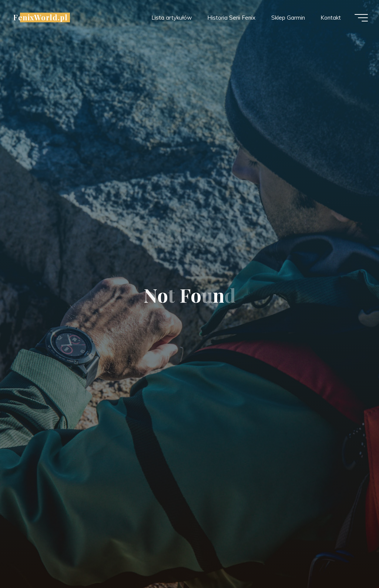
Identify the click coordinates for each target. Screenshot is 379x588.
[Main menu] (361, 18)
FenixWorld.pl (41, 17)
